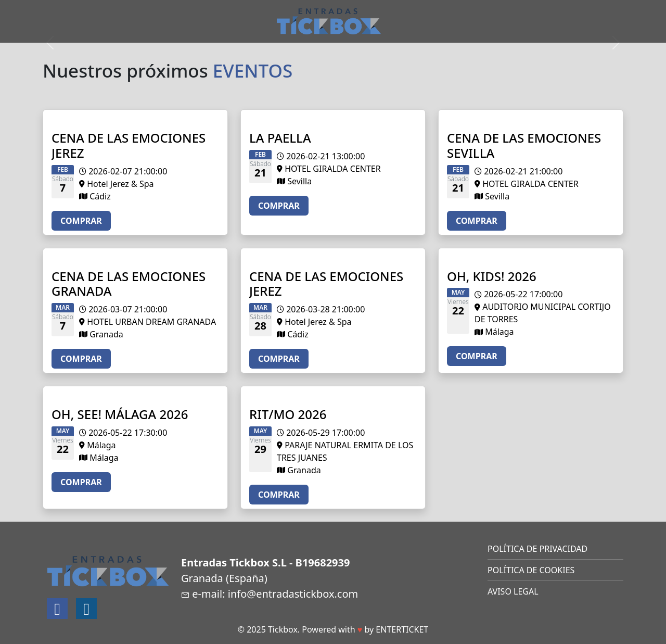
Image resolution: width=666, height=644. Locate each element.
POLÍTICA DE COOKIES (531, 570)
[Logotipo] (329, 20)
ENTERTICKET (402, 629)
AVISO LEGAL (513, 591)
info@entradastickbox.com (293, 594)
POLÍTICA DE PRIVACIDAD (537, 549)
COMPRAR (81, 221)
